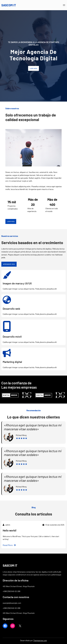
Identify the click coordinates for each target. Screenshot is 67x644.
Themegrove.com (40, 641)
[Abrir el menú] (64, 5)
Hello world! (10, 530)
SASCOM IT (9, 5)
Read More (8, 545)
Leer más (33, 68)
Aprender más (9, 264)
